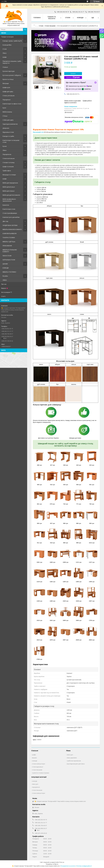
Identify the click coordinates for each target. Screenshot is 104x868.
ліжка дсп (70, 755)
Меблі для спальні (9, 191)
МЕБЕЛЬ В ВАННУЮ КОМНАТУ (12, 229)
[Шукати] (25, 29)
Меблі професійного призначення (9, 200)
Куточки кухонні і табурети (12, 75)
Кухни (5, 146)
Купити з (73, 77)
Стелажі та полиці (9, 162)
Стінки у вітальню (9, 96)
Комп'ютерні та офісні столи (12, 104)
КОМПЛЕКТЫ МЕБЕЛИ (10, 233)
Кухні (4, 108)
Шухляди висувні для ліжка (76, 764)
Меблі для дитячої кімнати (11, 195)
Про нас (4, 284)
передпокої (36, 787)
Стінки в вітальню (9, 158)
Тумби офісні (7, 171)
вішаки (34, 758)
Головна (37, 18)
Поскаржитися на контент (68, 866)
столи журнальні (38, 767)
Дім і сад (5, 221)
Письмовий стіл (38, 132)
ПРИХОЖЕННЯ (7, 246)
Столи (5, 49)
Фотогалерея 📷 (7, 292)
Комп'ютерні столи (9, 209)
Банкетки (6, 205)
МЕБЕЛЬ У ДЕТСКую (9, 242)
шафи (34, 755)
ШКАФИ (5, 264)
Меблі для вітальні (9, 187)
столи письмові (37, 770)
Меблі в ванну (7, 112)
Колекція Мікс (7, 45)
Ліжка (4, 53)
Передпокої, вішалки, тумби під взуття (12, 62)
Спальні (5, 67)
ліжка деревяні (72, 758)
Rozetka (5, 276)
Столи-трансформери (10, 213)
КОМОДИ (6, 268)
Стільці (5, 116)
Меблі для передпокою (10, 183)
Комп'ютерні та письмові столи (11, 141)
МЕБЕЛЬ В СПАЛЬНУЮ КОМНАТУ (10, 251)
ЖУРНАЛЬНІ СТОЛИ (9, 260)
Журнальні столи (8, 132)
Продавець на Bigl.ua (52, 864)
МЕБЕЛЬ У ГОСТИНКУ (9, 272)
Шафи (5, 57)
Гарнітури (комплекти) (10, 124)
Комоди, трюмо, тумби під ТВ (12, 41)
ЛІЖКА (5, 280)
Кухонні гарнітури (9, 71)
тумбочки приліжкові (74, 761)
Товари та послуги (7, 37)
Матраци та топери (9, 175)
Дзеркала (6, 128)
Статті (3, 296)
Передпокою (7, 154)
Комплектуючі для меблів (11, 217)
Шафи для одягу (8, 92)
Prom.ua (62, 862)
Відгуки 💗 (5, 288)
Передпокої (7, 100)
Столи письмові (50, 26)
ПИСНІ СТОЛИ (7, 256)
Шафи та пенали (8, 167)
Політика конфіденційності (84, 866)
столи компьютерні (39, 764)
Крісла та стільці (8, 79)
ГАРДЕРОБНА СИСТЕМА (10, 225)
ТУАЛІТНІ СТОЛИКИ (9, 238)
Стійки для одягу (8, 120)
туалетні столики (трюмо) (41, 773)
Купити (73, 73)
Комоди (80, 18)
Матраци (6, 83)
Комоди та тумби (8, 136)
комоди (35, 761)
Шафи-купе (6, 87)
